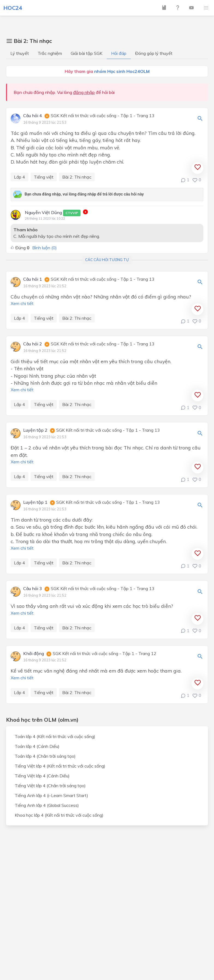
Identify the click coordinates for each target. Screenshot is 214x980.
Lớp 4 (20, 177)
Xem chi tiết (22, 303)
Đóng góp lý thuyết (154, 53)
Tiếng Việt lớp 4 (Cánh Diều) (42, 776)
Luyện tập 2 (35, 430)
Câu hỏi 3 (33, 589)
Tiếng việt (44, 177)
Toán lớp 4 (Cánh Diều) (37, 746)
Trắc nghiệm (50, 53)
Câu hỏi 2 (33, 344)
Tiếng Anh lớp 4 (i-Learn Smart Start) (51, 795)
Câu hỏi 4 (33, 116)
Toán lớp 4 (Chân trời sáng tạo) (45, 756)
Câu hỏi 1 (33, 279)
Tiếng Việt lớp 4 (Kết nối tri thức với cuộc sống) (60, 766)
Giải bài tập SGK (87, 53)
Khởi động (34, 654)
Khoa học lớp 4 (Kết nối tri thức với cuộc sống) (59, 815)
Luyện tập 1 (35, 502)
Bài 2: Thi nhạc (77, 177)
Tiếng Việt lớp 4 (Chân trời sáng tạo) (50, 786)
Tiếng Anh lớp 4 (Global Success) (47, 805)
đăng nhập (84, 92)
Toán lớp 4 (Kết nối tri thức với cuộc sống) (55, 736)
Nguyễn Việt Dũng (53, 213)
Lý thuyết (20, 53)
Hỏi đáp (119, 53)
